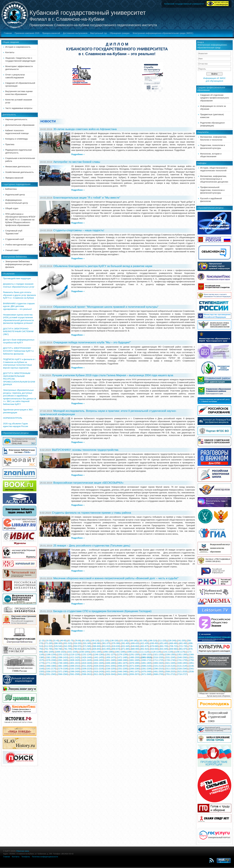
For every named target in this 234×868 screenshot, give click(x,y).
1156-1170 (180, 652)
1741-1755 (182, 660)
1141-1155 (168, 652)
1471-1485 (122, 657)
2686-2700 (158, 674)
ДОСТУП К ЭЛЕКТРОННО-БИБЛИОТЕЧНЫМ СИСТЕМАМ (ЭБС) (18, 331)
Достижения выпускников (75, 33)
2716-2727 (182, 674)
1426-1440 (87, 657)
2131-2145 (182, 666)
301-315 (68, 643)
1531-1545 (170, 657)
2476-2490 (146, 671)
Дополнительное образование (20, 125)
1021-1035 (72, 652)
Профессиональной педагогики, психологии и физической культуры (212, 190)
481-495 (183, 643)
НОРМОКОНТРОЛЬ (13, 418)
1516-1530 (158, 657)
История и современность (18, 47)
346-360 (97, 643)
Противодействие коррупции (17, 278)
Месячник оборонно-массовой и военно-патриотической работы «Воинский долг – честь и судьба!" (116, 578)
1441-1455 (98, 657)
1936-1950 (182, 663)
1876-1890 (134, 663)
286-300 (58, 643)
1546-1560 (182, 657)
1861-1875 (122, 663)
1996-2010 (75, 666)
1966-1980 (51, 666)
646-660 (135, 646)
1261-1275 (110, 654)
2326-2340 (182, 669)
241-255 (181, 641)
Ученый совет (12, 250)
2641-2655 (122, 674)
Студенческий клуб (15, 239)
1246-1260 (98, 654)
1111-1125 (144, 652)
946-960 (174, 649)
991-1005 (49, 652)
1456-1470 (110, 657)
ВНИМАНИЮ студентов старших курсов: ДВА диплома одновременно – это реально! (19, 306)
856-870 (116, 649)
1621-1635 (87, 660)
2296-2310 (158, 669)
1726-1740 (170, 660)
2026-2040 (98, 666)
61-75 (70, 641)
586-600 (97, 646)
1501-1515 (146, 657)
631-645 (125, 646)
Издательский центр (15, 195)
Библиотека (11, 189)
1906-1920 (158, 663)
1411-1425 (75, 657)
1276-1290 (122, 654)
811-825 (87, 649)
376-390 (116, 643)
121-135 (104, 641)
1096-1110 (132, 652)
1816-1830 (87, 663)
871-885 (125, 649)
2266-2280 (134, 669)
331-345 (87, 643)
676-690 (154, 646)
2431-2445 (110, 671)
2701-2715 (170, 674)
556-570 (77, 646)
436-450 (154, 643)
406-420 (135, 643)
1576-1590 (51, 660)
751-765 (48, 649)
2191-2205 (75, 669)
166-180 (133, 641)
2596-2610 (87, 674)
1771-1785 (51, 663)
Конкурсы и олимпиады (17, 139)
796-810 (77, 649)
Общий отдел (12, 208)
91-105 (86, 641)
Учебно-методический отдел (19, 245)
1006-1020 (60, 652)
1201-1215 (63, 654)
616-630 (116, 646)
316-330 (77, 643)
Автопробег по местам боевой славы (77, 162)
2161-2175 (51, 669)
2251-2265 (122, 669)
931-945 (164, 649)
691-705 (164, 646)
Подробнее (77, 154)
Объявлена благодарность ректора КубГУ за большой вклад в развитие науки (103, 266)
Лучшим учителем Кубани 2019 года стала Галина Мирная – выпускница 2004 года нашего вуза (113, 375)
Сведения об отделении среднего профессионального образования (215, 98)
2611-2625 (98, 674)
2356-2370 (51, 671)
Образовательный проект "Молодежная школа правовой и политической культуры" (106, 307)
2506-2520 (170, 671)
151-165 (124, 641)
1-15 (42, 641)
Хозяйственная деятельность (19, 172)
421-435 (145, 643)
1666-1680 (122, 660)
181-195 (143, 641)
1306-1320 (146, 654)
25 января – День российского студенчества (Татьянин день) (92, 546)
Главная (8, 33)
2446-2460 (122, 671)
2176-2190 (63, 669)
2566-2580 (63, 674)
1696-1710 (146, 660)
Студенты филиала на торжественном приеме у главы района (91, 513)
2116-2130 (170, 666)
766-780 (58, 649)
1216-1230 (75, 654)
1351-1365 (182, 654)
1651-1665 (110, 660)
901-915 (145, 649)
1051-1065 (96, 652)
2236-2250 (110, 669)
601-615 (106, 646)
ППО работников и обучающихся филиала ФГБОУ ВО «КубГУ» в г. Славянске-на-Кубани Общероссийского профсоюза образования (20, 220)
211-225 (162, 641)
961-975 (183, 649)
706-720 (174, 646)
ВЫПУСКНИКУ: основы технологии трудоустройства (85, 450)
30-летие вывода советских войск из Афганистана (85, 129)
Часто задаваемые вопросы (19, 108)
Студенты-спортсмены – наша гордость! (79, 230)
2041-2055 (110, 666)
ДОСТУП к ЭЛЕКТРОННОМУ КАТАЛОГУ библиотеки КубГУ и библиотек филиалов (18, 351)
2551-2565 (51, 674)
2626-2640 (110, 674)
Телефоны (26, 857)
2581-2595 (75, 674)
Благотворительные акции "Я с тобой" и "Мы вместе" (87, 198)
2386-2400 (75, 671)
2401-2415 (87, 671)
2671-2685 (146, 674)
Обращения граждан (120, 33)
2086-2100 (146, 666)
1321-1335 (158, 654)
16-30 (49, 641)
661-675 (145, 646)
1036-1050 (84, 652)
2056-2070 (122, 666)
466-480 (174, 643)
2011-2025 (87, 666)
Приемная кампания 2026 (27, 33)
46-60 (63, 641)
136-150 (114, 641)
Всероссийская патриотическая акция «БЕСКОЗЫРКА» (88, 483)
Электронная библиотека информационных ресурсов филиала (19, 264)
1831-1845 (98, 663)
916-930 (154, 649)
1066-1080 (108, 652)
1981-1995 (63, 666)
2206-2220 (87, 669)
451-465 (164, 643)
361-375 (106, 643)
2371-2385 (63, 671)
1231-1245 (87, 654)
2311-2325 (170, 669)
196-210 (153, 641)
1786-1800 (63, 663)
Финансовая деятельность (18, 167)
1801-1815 (75, 663)
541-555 (68, 646)
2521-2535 (182, 671)
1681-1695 (134, 660)
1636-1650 (98, 660)
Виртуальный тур (98, 33)
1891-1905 (146, 663)
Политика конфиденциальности (45, 857)
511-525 (48, 646)
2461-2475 (134, 671)
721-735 (183, 646)
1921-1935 (170, 663)
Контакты (10, 52)
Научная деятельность (16, 119)
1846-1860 (110, 663)
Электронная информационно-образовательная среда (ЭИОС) (163, 33)
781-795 (68, 649)
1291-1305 (134, 654)
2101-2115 (158, 666)
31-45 (56, 641)
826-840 (97, 649)
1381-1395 (51, 657)
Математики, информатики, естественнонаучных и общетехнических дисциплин (214, 179)
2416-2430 (98, 671)
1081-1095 (120, 652)
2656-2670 (134, 674)
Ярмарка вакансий (51, 33)
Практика (10, 144)
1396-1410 (63, 657)
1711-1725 (158, 660)
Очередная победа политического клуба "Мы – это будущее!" (92, 342)
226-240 (172, 641)
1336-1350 (170, 654)
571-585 (87, 646)
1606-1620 (75, 660)
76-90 (78, 641)
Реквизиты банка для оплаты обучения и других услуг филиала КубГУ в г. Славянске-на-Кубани (19, 295)
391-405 (125, 643)
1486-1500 (134, 657)
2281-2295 (146, 669)
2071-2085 (134, 666)
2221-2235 (98, 669)
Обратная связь (23, 851)
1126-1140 (156, 652)
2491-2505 (158, 671)
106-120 (95, 641)
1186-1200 (51, 654)
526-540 (58, 646)
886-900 (135, 649)
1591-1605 (63, 660)
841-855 (106, 649)
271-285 (48, 643)
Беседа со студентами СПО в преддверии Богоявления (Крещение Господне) (102, 611)
